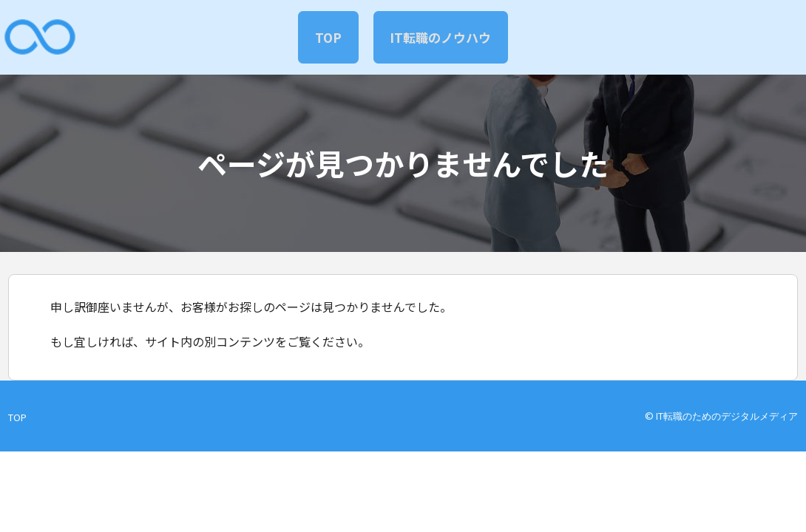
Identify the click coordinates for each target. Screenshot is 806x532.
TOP (324, 37)
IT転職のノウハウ (445, 37)
